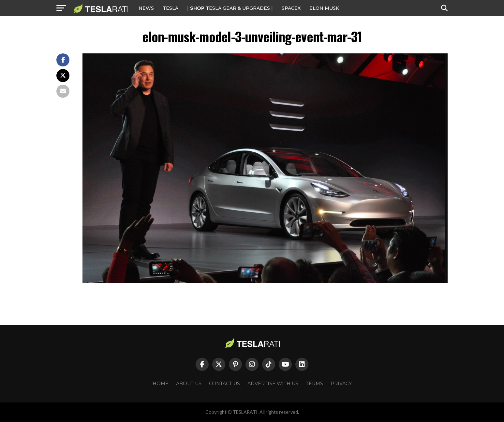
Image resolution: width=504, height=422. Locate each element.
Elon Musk (324, 8)
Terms (314, 384)
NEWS (146, 8)
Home (161, 384)
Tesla (170, 8)
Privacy (341, 384)
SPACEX (291, 8)
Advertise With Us (273, 384)
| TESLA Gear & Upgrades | (230, 8)
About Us (189, 384)
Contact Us (224, 384)
